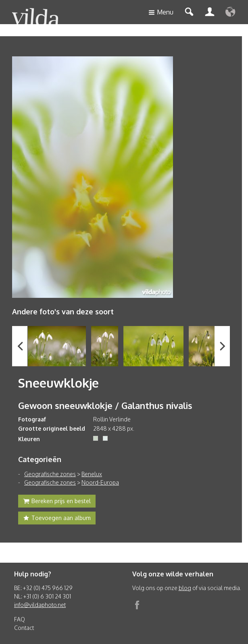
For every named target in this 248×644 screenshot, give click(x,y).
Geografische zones (50, 474)
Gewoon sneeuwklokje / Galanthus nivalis (105, 405)
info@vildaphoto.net (40, 605)
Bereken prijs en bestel (57, 502)
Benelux (92, 474)
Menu (161, 13)
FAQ (20, 619)
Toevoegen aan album (57, 519)
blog (185, 588)
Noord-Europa (100, 482)
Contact (24, 628)
